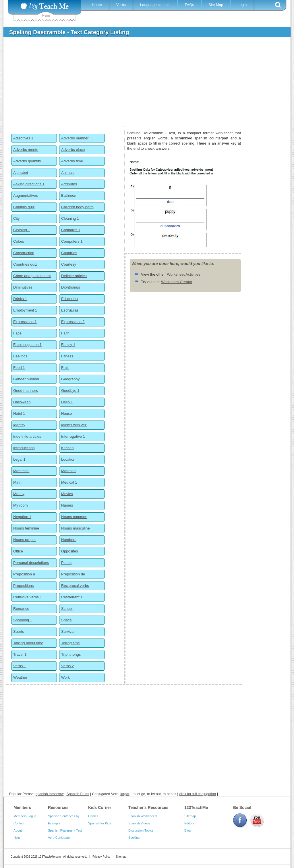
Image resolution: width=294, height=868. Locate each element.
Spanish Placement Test (65, 830)
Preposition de (73, 574)
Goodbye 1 (70, 391)
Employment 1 (25, 310)
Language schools (155, 5)
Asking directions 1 (29, 184)
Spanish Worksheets (143, 816)
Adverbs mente (26, 150)
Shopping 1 (23, 620)
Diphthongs (71, 287)
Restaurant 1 (72, 597)
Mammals (21, 471)
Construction (24, 253)
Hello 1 (67, 402)
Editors (189, 823)
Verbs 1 (20, 666)
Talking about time (28, 643)
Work (65, 677)
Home (97, 5)
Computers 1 (72, 241)
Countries (69, 253)
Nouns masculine (76, 528)
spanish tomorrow (50, 794)
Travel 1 (20, 654)
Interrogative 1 (73, 436)
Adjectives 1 (23, 138)
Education (69, 299)
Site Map (216, 5)
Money (19, 494)
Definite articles (74, 276)
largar (125, 794)
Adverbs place (73, 150)
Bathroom (69, 195)
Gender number (26, 379)
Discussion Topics (141, 830)
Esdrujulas (70, 310)
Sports (19, 631)
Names (67, 505)
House (67, 413)
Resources (58, 807)
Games (93, 816)
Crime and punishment (32, 276)
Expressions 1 (25, 322)
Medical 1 (69, 482)
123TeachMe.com (50, 857)
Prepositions (24, 586)
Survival (68, 631)
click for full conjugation (198, 794)
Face (17, 333)
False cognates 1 (27, 345)
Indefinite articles (27, 436)
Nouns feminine (26, 528)
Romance (21, 609)
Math (17, 482)
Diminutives (23, 287)
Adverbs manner (75, 138)
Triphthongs (71, 654)
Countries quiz (25, 264)
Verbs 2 (67, 666)
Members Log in (25, 816)
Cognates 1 (71, 230)
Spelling (134, 838)
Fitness (67, 356)
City (16, 218)
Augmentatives (26, 195)
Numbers (69, 540)
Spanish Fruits (78, 794)
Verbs (121, 5)
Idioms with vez (74, 425)
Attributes (69, 184)
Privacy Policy (101, 857)
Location (68, 459)
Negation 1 (22, 517)
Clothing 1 (22, 230)
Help (17, 838)
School (67, 609)
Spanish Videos (139, 823)
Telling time (70, 643)
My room (21, 505)
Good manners (26, 391)
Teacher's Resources (148, 807)
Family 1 (68, 345)
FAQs (189, 5)
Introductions (24, 448)
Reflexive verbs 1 (28, 597)
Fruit (65, 368)
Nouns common (74, 517)
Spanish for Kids (100, 823)
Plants (66, 563)
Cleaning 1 (70, 218)
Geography (70, 379)
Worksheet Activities (183, 274)
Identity (19, 425)
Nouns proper (25, 540)
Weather (20, 677)
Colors (19, 241)
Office (18, 551)
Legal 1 (19, 459)
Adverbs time (72, 161)
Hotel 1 (19, 413)
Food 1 (19, 368)
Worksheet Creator (177, 282)
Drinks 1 (20, 299)
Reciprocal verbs (75, 586)
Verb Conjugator (59, 838)
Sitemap (190, 816)
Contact (19, 823)
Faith (65, 333)
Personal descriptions (31, 563)
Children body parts (77, 207)
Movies (67, 494)
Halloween (22, 402)
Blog (187, 830)
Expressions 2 (73, 322)
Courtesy (69, 264)
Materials (69, 471)
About (18, 830)
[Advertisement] (143, 84)
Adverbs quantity (27, 161)
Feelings (20, 356)
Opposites (70, 551)
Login (242, 5)
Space (66, 620)
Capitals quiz (24, 207)
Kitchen (67, 448)
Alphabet (21, 173)
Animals (68, 173)
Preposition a (24, 574)
